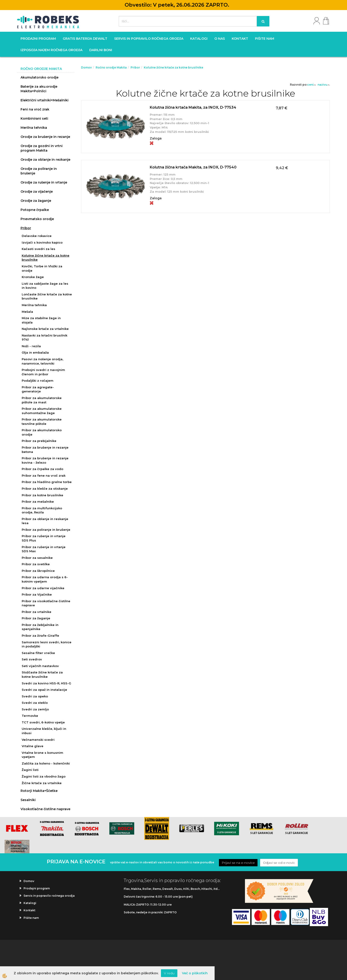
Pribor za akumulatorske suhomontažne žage (42, 411)
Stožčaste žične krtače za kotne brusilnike (42, 674)
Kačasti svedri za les (38, 249)
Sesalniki (28, 800)
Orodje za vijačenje (37, 192)
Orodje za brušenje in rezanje (45, 137)
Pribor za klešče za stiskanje (45, 489)
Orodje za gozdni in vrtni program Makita (42, 148)
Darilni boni (101, 50)
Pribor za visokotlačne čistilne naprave (46, 603)
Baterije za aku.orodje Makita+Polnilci (39, 89)
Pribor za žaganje (36, 618)
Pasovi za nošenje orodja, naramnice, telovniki (42, 361)
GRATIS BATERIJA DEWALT (85, 39)
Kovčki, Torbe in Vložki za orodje (42, 268)
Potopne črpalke (35, 210)
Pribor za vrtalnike (37, 612)
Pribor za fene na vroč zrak (44, 476)
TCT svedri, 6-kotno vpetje (43, 722)
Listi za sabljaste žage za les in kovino (45, 286)
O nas (220, 39)
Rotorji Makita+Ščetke (39, 791)
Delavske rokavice (37, 236)
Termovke (30, 716)
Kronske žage (33, 277)
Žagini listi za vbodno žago (44, 776)
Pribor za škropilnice (38, 571)
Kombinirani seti (34, 118)
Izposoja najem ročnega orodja (51, 50)
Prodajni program (38, 39)
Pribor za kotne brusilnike (42, 495)
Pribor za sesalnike (37, 558)
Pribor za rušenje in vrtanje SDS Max (44, 549)
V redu (169, 973)
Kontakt (240, 39)
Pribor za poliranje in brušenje (46, 530)
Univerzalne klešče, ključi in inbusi (44, 731)
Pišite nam (265, 39)
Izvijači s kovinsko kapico (42, 242)
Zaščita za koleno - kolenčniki (46, 763)
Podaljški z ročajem (38, 381)
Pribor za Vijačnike (37, 594)
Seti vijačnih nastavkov (40, 666)
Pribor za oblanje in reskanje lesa (45, 521)
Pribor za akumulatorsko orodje (42, 432)
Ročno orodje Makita (111, 67)
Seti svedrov (32, 659)
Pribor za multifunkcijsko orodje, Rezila (42, 510)
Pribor (26, 228)
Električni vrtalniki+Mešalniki (45, 100)
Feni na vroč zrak (35, 109)
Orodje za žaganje (36, 201)
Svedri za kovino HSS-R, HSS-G (46, 683)
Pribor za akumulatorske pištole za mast (42, 400)
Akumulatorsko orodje (39, 77)
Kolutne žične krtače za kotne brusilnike (46, 258)
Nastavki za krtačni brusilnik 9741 (45, 338)
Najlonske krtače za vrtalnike (45, 329)
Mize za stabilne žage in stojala (41, 320)
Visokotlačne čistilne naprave (45, 809)
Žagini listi (30, 770)
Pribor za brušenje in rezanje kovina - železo (45, 460)
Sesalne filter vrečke (38, 653)
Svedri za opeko (35, 696)
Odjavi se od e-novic (279, 863)
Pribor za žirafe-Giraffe (40, 636)
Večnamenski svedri (38, 740)
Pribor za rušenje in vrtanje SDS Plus (44, 538)
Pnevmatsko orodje (37, 219)
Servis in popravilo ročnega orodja (149, 39)
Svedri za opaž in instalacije (44, 690)
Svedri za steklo (35, 703)
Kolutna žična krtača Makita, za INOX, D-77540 (193, 167)
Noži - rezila (31, 346)
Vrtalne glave (33, 746)
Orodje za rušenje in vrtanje (44, 182)
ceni (312, 85)
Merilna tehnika (34, 128)
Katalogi (199, 39)
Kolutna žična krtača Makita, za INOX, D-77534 (193, 107)
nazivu (324, 85)
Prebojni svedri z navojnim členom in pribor (43, 372)
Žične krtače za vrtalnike (42, 783)
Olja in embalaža (35, 352)
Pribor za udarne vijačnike (43, 588)
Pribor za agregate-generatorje (38, 389)
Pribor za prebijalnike (39, 441)
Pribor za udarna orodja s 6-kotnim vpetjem (45, 579)
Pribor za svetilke (36, 564)
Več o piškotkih (195, 973)
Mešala (27, 312)
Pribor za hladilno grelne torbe (47, 482)
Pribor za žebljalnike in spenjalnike (40, 627)
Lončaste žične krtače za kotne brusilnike (47, 296)
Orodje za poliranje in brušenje (39, 171)
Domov (86, 67)
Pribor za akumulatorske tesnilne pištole (42, 422)
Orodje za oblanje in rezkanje (45, 160)
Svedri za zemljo (35, 709)
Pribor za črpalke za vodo (42, 469)
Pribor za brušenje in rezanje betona (45, 450)
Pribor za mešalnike (38, 502)
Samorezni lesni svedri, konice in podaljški (47, 644)
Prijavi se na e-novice (238, 863)
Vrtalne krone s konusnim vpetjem (42, 755)
